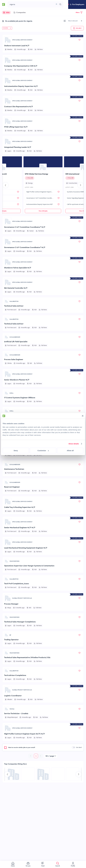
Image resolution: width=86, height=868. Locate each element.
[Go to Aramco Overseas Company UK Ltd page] (13, 774)
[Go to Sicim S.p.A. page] (73, 774)
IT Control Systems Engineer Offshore (20, 398)
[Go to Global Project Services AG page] (8, 598)
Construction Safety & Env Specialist (19, 451)
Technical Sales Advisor (14, 306)
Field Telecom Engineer (14, 416)
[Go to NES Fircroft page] (58, 774)
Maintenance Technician (14, 469)
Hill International (72, 174)
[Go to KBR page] (28, 774)
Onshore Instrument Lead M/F (17, 46)
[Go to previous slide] (5, 185)
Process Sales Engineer (14, 359)
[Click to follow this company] (30, 178)
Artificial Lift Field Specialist (16, 342)
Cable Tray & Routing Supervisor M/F (20, 507)
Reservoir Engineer (12, 487)
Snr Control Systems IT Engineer (17, 433)
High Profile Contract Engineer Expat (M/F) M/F (24, 734)
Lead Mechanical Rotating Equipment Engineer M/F (26, 548)
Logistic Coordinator (13, 696)
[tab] (6, 13)
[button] (56, 4)
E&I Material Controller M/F (16, 288)
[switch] (73, 747)
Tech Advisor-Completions (15, 675)
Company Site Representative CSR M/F (21, 66)
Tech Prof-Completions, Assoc (17, 584)
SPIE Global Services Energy (22, 40)
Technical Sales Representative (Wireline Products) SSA (27, 658)
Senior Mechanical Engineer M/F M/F (20, 528)
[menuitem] (13, 864)
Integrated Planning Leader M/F (18, 147)
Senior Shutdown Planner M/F (17, 380)
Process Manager (11, 604)
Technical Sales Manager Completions (20, 622)
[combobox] (32, 4)
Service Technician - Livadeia (16, 714)
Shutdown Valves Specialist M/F (18, 268)
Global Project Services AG (22, 598)
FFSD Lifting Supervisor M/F (16, 127)
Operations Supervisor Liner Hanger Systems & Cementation (29, 566)
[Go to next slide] (81, 185)
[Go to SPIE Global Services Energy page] (8, 40)
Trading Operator (11, 640)
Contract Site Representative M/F (19, 107)
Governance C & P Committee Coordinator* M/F (25, 227)
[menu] (43, 864)
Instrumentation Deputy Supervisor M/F (21, 86)
